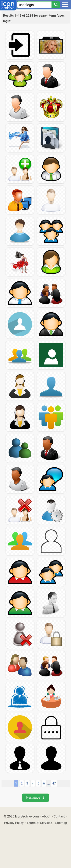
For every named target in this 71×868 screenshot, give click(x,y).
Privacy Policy (14, 823)
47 (54, 783)
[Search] (56, 5)
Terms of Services (39, 823)
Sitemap (61, 823)
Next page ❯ (35, 798)
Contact (59, 816)
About (46, 816)
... (49, 784)
